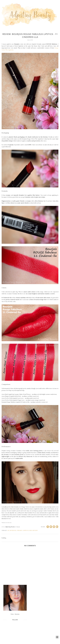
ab (8, 530)
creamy (19, 530)
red (31, 530)
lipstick (26, 530)
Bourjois (13, 530)
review (35, 530)
